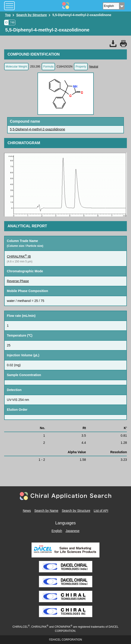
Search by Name (46, 511)
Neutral (94, 67)
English (57, 531)
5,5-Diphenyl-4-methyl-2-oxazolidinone (38, 129)
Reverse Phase (18, 281)
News (27, 511)
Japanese (73, 531)
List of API (101, 511)
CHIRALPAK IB (19, 256)
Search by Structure (76, 511)
